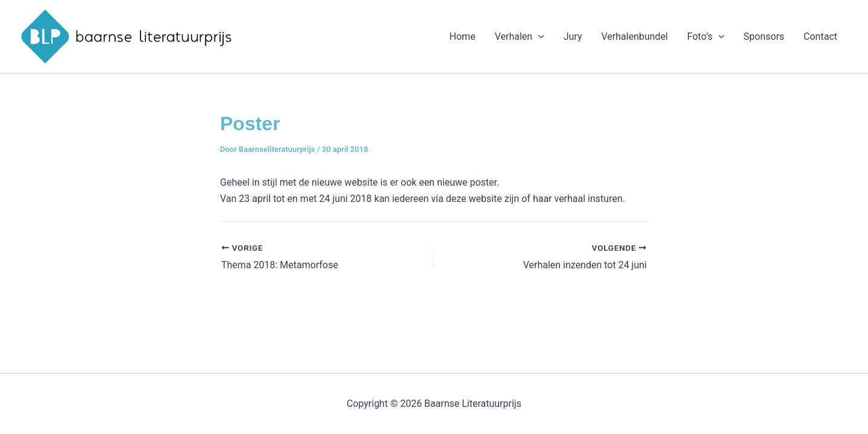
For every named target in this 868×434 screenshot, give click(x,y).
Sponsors (764, 36)
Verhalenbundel (634, 36)
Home (463, 36)
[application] (538, 37)
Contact (820, 36)
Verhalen (520, 37)
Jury (573, 36)
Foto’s (706, 37)
